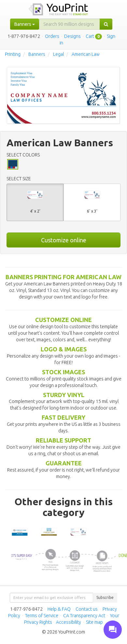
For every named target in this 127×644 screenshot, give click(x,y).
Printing (13, 54)
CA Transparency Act (84, 616)
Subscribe (105, 597)
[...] (70, 24)
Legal (58, 54)
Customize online (64, 240)
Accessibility (69, 622)
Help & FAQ (59, 609)
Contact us (87, 609)
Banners (37, 54)
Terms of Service (42, 616)
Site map (94, 622)
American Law (86, 54)
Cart (90, 36)
